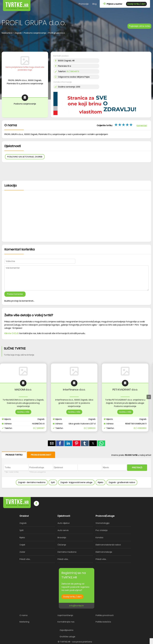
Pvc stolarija (102, 530)
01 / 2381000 (90, 428)
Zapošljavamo (67, 630)
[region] (77, 43)
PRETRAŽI (137, 468)
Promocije (84, 4)
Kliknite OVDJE (11, 333)
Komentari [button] (142, 125)
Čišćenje (62, 545)
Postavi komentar (15, 294)
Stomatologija (102, 523)
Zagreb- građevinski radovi (122, 482)
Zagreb (23, 523)
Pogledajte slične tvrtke (139, 26)
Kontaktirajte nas (66, 622)
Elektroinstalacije (104, 552)
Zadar (22, 552)
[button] (52, 443)
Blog (94, 4)
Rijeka (100, 482)
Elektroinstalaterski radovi (108, 545)
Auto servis (63, 530)
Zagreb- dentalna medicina (32, 482)
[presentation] (149, 397)
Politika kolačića (103, 622)
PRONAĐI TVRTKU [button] (14, 455)
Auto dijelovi (64, 523)
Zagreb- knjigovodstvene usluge (76, 482)
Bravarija (62, 538)
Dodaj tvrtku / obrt (136, 4)
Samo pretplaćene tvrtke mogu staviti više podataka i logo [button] (25, 68)
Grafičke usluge (67, 637)
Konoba (99, 538)
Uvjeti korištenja (65, 615)
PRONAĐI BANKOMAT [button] (41, 455)
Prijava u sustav (113, 4)
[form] (77, 470)
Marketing (24, 622)
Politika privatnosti (105, 615)
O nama (23, 615)
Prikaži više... (25, 559)
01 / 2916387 (39, 428)
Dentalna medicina (67, 552)
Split (53, 482)
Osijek (22, 545)
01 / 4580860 (140, 428)
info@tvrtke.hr (77, 606)
